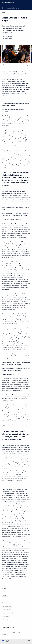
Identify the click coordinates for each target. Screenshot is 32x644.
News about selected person (11, 8)
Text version (4, 635)
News (14, 631)
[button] (28, 54)
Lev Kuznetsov (24, 89)
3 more (5, 620)
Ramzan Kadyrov (22, 85)
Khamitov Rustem (7, 613)
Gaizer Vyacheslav (7, 606)
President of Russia (8, 3)
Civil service (6, 592)
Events (3, 13)
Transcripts (18, 631)
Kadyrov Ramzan (7, 610)
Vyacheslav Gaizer (20, 83)
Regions (5, 595)
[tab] (3, 641)
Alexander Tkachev (24, 87)
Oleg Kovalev (21, 91)
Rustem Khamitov (16, 81)
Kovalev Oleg (6, 616)
